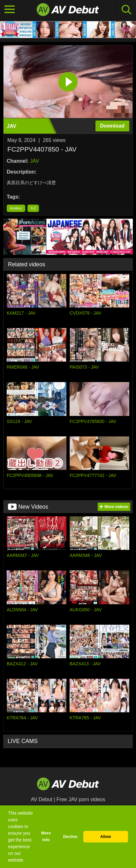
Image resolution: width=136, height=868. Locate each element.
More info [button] (46, 837)
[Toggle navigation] (10, 10)
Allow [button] (106, 837)
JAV (34, 161)
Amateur (16, 208)
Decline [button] (70, 837)
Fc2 (33, 208)
